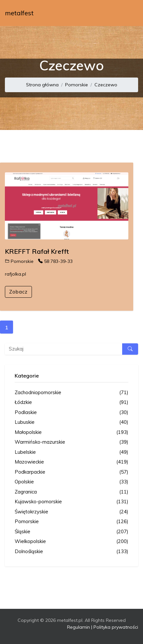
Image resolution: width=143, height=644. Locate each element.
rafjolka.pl (15, 274)
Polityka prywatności (116, 627)
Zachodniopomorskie (71, 393)
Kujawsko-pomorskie (71, 502)
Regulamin (79, 627)
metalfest (19, 13)
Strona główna (42, 85)
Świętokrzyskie (71, 512)
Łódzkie (71, 402)
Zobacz (18, 292)
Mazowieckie (71, 462)
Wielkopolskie (71, 542)
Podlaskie (71, 413)
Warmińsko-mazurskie (71, 442)
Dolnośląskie (71, 552)
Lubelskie (71, 452)
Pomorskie (77, 85)
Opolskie (71, 482)
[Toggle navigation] (129, 13)
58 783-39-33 (55, 261)
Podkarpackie (71, 472)
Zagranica (71, 492)
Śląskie (71, 532)
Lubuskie (71, 422)
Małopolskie (71, 432)
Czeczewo (106, 85)
